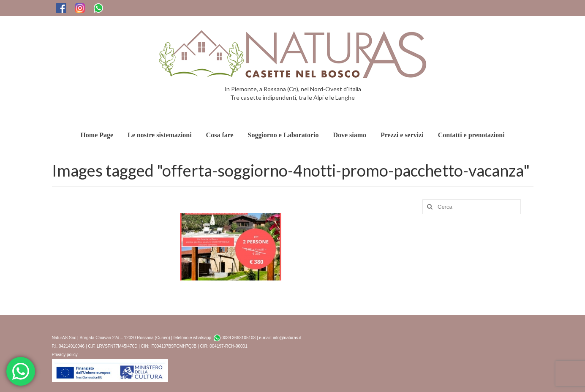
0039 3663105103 (235, 338)
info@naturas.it (287, 338)
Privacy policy (65, 355)
